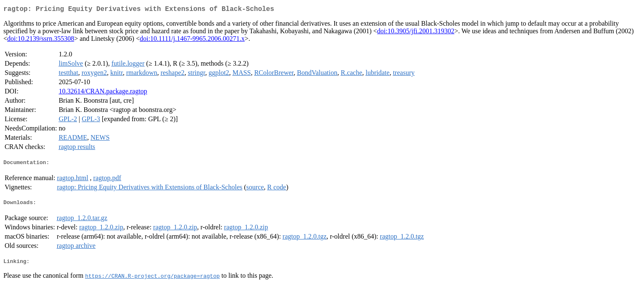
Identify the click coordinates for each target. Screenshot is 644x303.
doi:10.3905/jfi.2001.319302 (416, 33)
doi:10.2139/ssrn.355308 (41, 40)
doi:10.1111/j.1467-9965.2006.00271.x (192, 40)
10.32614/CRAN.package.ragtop (103, 93)
